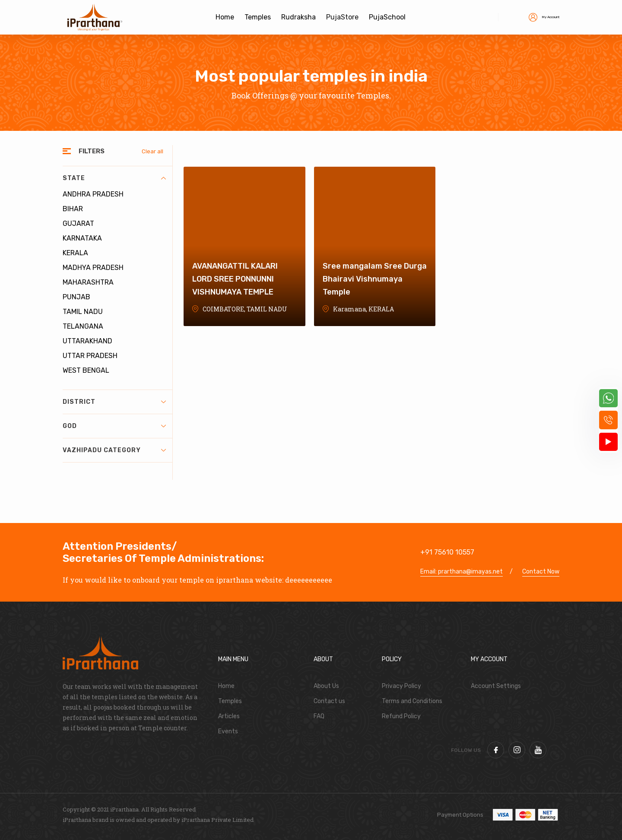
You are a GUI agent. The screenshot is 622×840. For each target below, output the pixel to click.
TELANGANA (83, 326)
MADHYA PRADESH (93, 268)
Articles (229, 716)
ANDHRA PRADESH (93, 194)
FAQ (319, 716)
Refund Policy (401, 716)
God (114, 426)
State (114, 178)
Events (228, 731)
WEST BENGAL (86, 370)
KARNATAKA (82, 238)
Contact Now (541, 572)
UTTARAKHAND (87, 341)
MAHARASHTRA (88, 282)
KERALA (75, 253)
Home (226, 686)
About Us (326, 686)
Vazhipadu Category (114, 450)
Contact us (329, 701)
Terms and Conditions (412, 701)
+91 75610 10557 (447, 552)
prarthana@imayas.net (470, 572)
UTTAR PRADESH (90, 356)
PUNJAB (76, 297)
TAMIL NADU (83, 312)
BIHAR (73, 209)
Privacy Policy (401, 686)
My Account (535, 17)
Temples (230, 701)
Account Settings (496, 686)
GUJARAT (78, 223)
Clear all (152, 151)
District (114, 402)
